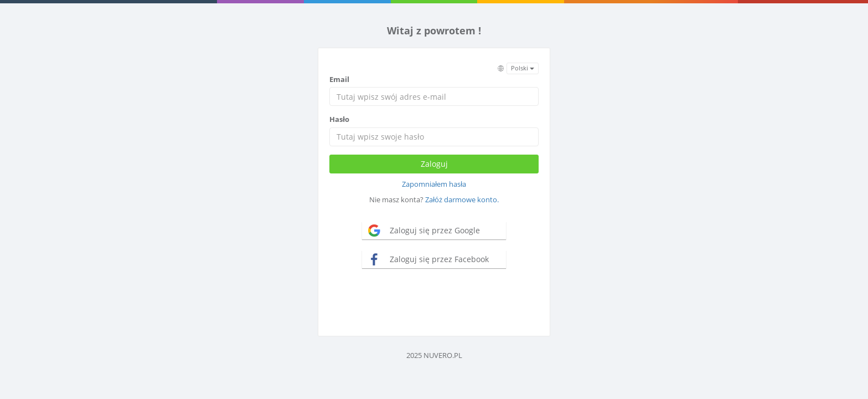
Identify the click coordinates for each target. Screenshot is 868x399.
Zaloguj (434, 164)
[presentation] (434, 301)
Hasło (339, 119)
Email (339, 79)
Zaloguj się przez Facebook (439, 259)
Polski (523, 68)
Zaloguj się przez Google (435, 230)
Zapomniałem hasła (434, 184)
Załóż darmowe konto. (462, 199)
